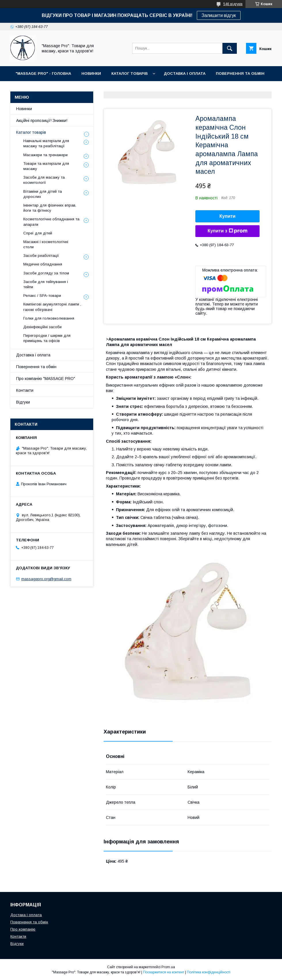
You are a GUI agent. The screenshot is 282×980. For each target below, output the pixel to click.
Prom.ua (168, 967)
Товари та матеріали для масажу (46, 166)
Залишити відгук (219, 15)
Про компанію (23, 929)
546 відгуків (233, 4)
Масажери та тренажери (45, 155)
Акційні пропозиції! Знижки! (42, 121)
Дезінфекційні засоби (42, 327)
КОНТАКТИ (55, 88)
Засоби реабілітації (41, 256)
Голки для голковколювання (49, 318)
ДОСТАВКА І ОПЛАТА (185, 73)
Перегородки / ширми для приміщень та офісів (47, 338)
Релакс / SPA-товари (42, 296)
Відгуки (23, 402)
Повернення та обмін (36, 367)
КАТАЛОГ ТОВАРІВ (129, 73)
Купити (228, 216)
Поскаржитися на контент (164, 972)
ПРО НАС (25, 88)
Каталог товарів (31, 132)
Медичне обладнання (43, 264)
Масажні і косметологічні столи (46, 244)
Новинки (24, 109)
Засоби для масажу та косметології (44, 180)
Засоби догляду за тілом (46, 273)
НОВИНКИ (91, 73)
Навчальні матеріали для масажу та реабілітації (46, 143)
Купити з (227, 231)
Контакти (25, 390)
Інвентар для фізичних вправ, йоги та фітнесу (50, 208)
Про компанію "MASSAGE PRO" (46, 379)
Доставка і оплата (33, 355)
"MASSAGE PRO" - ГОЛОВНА (43, 73)
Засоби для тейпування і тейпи (46, 284)
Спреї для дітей (38, 233)
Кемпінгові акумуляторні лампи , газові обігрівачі (52, 307)
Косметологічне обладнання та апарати (51, 222)
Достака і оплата (26, 915)
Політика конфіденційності (209, 972)
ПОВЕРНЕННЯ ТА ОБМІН (240, 73)
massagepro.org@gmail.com (46, 579)
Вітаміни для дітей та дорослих (43, 194)
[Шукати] (230, 48)
